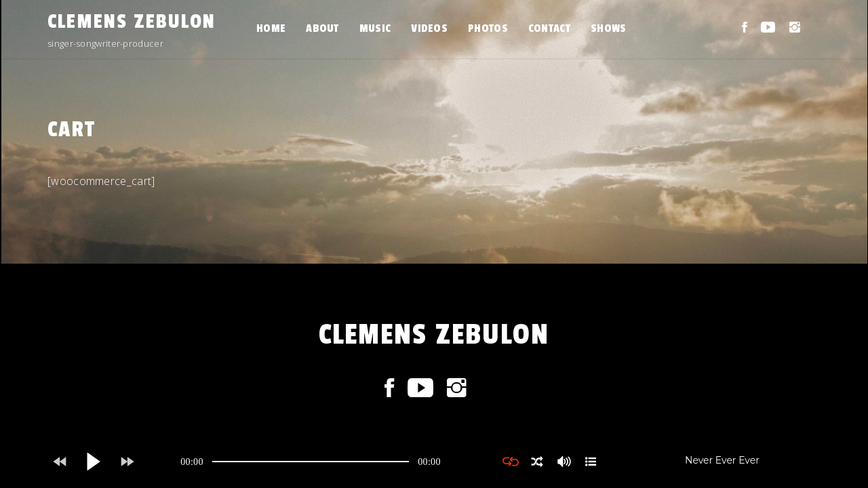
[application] (311, 462)
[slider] (311, 462)
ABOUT (322, 28)
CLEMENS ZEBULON (132, 22)
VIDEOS (429, 28)
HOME (271, 28)
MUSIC (375, 28)
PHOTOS (488, 28)
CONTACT (549, 28)
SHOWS (609, 28)
